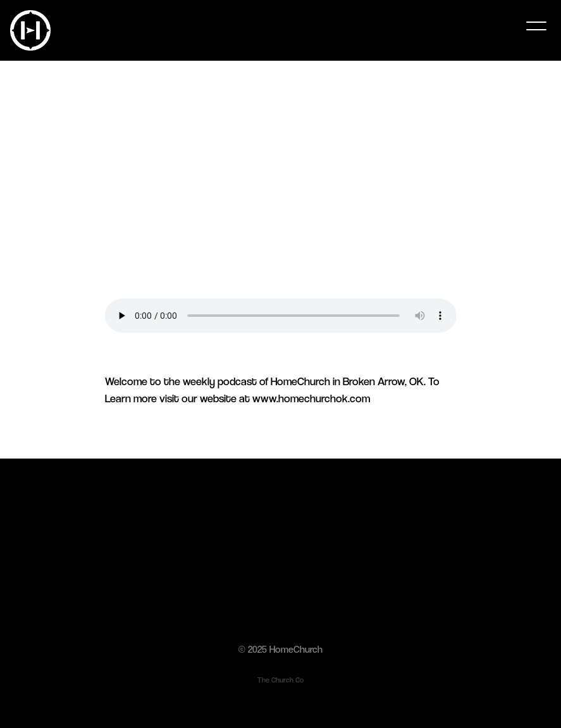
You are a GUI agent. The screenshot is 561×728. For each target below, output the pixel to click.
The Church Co (280, 680)
